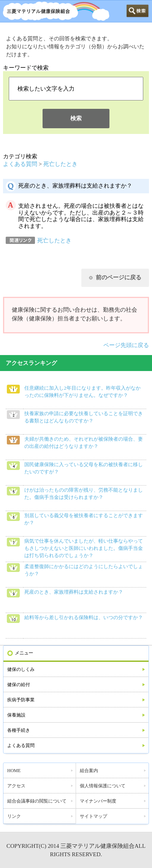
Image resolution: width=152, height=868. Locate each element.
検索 (76, 118)
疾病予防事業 (21, 700)
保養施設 (16, 715)
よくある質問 (20, 164)
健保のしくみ (21, 669)
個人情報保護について (103, 786)
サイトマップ (93, 816)
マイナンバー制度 (98, 801)
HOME (14, 771)
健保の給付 (19, 685)
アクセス (16, 786)
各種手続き (19, 730)
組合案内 (89, 771)
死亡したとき (60, 164)
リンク (14, 816)
